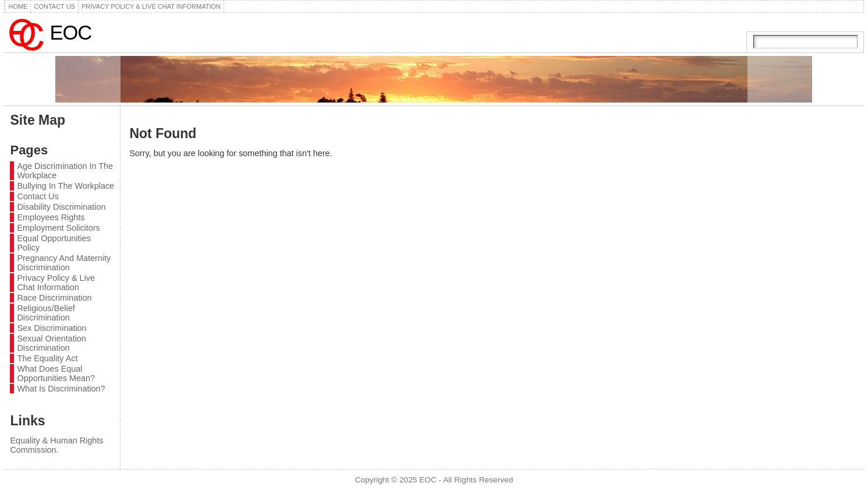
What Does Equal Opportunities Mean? (56, 373)
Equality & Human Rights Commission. (56, 445)
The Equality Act (47, 358)
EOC (70, 33)
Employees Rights (51, 217)
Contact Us (38, 196)
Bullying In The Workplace (65, 186)
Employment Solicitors (58, 228)
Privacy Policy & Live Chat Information (56, 283)
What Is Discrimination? (61, 389)
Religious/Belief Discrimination (46, 313)
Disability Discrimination (61, 207)
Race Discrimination (54, 298)
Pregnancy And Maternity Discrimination (64, 263)
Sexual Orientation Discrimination (51, 343)
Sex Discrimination (52, 328)
